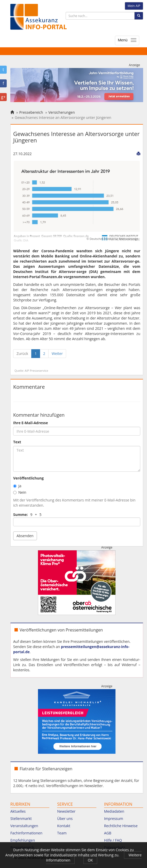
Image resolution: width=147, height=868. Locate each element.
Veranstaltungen (24, 826)
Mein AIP (134, 6)
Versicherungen (61, 112)
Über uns (65, 818)
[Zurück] (22, 354)
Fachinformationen (26, 833)
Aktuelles (18, 811)
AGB (108, 833)
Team (62, 833)
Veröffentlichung (28, 478)
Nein (20, 492)
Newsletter (66, 811)
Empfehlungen (23, 840)
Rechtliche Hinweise (121, 826)
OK (90, 860)
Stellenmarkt (21, 818)
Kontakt (64, 826)
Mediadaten (114, 811)
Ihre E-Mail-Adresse (31, 423)
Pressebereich (31, 112)
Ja (17, 486)
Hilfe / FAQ (113, 840)
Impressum (114, 818)
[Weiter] (57, 354)
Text (17, 442)
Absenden (25, 536)
